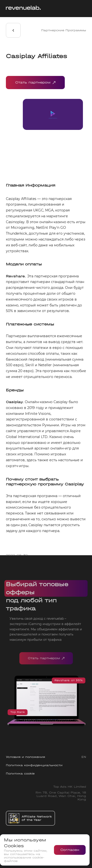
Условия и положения (26, 757)
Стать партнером (35, 83)
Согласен (70, 850)
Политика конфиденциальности (34, 765)
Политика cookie (20, 774)
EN (84, 757)
